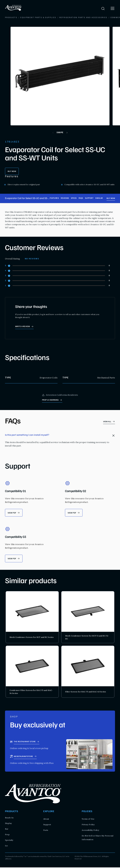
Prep (7, 835)
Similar (99, 199)
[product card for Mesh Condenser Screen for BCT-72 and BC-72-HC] (88, 618)
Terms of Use (88, 820)
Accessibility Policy (90, 831)
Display (8, 824)
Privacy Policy (88, 825)
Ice (6, 846)
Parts (46, 831)
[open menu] (112, 9)
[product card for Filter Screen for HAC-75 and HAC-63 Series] (88, 672)
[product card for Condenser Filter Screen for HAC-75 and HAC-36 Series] (32, 672)
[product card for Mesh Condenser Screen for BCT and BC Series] (32, 618)
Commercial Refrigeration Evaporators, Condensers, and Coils (59, 18)
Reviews (65, 199)
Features (54, 199)
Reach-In (9, 818)
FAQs (81, 199)
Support (89, 199)
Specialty (9, 841)
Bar (7, 830)
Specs (74, 199)
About (46, 820)
